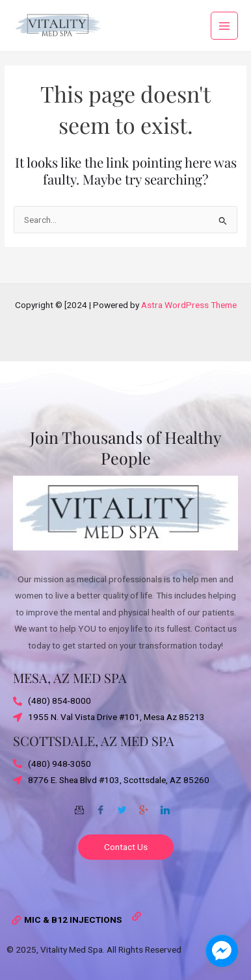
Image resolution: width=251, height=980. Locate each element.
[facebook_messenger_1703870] (222, 951)
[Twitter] (122, 805)
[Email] (79, 805)
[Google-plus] (144, 805)
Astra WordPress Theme (189, 305)
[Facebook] (101, 805)
